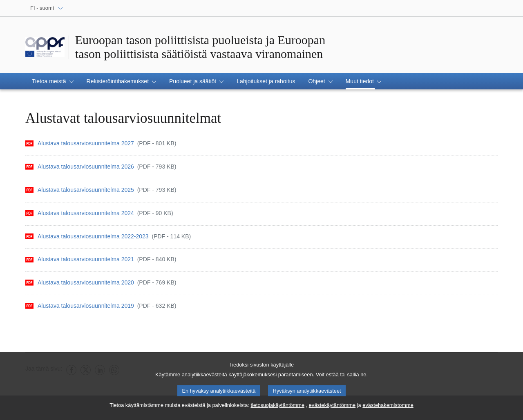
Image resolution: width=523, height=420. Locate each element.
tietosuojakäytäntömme (277, 408)
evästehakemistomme (388, 408)
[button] (53, 81)
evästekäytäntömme (332, 408)
